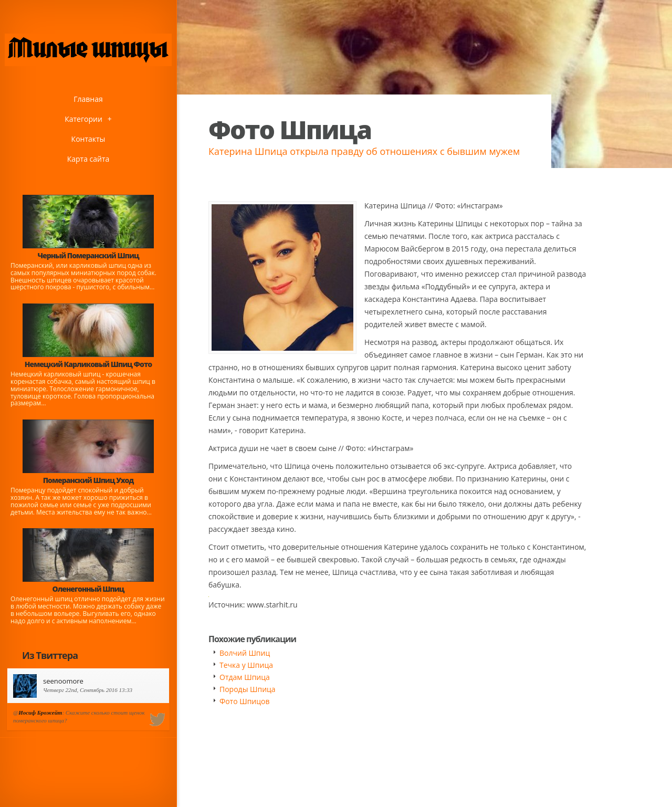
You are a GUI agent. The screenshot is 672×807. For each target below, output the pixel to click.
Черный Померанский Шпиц (88, 255)
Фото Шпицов (244, 701)
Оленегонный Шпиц (88, 589)
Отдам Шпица (245, 677)
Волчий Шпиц (245, 653)
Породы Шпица (248, 689)
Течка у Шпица (246, 665)
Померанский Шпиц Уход (88, 480)
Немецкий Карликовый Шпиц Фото (88, 364)
